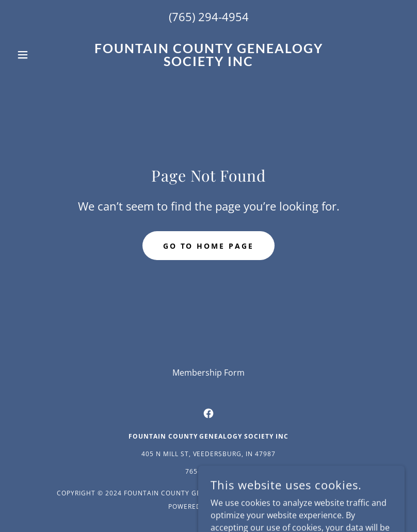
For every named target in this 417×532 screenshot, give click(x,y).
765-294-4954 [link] (208, 471)
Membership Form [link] (208, 373)
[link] (208, 63)
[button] (42, 55)
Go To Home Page (209, 246)
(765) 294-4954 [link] (209, 17)
